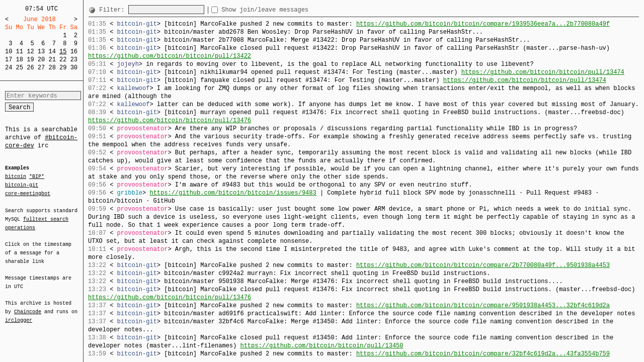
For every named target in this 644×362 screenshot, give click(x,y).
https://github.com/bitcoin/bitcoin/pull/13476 (170, 120)
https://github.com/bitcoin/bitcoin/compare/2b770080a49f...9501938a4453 (483, 265)
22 (63, 60)
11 (20, 52)
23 (74, 60)
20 (41, 60)
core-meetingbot (28, 193)
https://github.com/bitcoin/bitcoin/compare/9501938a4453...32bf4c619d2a (483, 305)
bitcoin (16, 177)
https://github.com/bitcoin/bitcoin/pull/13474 (543, 72)
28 (52, 68)
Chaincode (28, 306)
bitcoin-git (22, 185)
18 (20, 60)
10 (9, 52)
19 (30, 60)
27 (41, 68)
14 (52, 52)
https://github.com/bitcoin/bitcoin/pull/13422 (170, 56)
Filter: (114, 10)
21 (52, 60)
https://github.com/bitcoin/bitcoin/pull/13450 (321, 346)
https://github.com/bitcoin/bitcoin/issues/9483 (233, 193)
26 (30, 68)
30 (74, 68)
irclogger (19, 314)
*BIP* (37, 177)
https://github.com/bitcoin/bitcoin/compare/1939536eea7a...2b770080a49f (483, 24)
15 (63, 52)
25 (20, 68)
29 (63, 68)
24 (9, 68)
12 (30, 52)
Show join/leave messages (283, 10)
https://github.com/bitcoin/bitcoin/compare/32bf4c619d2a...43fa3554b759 (483, 354)
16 (74, 52)
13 (41, 52)
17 (9, 60)
